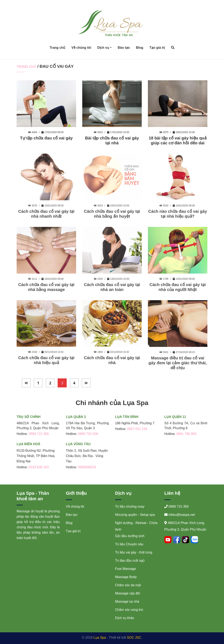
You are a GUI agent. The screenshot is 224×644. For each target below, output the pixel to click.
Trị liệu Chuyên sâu (129, 544)
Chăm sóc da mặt (128, 585)
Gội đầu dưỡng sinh (130, 536)
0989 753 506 (88, 434)
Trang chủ (58, 48)
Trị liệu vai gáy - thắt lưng (134, 552)
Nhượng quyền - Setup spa (135, 515)
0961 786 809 (186, 434)
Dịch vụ (103, 48)
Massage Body (126, 577)
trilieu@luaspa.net (182, 515)
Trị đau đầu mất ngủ (130, 561)
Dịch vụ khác (125, 618)
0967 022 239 (137, 429)
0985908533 (87, 467)
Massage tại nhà (127, 602)
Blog (140, 48)
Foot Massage (125, 569)
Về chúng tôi (81, 48)
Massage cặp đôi (127, 593)
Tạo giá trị (157, 48)
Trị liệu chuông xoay (130, 506)
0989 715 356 (39, 434)
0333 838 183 (39, 467)
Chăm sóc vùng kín (129, 610)
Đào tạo (124, 48)
